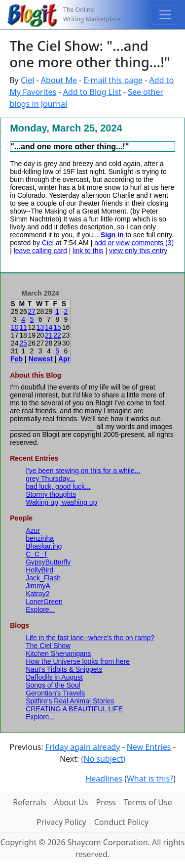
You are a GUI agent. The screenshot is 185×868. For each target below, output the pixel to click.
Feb (17, 359)
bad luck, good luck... (58, 486)
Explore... (40, 609)
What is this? (150, 779)
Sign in (112, 235)
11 (23, 327)
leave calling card (40, 251)
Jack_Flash (43, 578)
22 (57, 335)
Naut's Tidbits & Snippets (64, 669)
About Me (59, 80)
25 (23, 343)
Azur (33, 530)
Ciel (27, 80)
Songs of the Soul (53, 685)
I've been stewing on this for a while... (83, 471)
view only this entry (138, 251)
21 (49, 335)
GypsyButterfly (48, 562)
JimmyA (38, 586)
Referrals (29, 802)
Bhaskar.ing (44, 546)
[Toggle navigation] (165, 15)
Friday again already (83, 747)
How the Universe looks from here (78, 661)
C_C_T (37, 554)
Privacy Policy (61, 822)
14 (49, 327)
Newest (41, 359)
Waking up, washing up (61, 502)
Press (106, 802)
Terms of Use (148, 802)
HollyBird (39, 570)
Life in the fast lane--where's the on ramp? (90, 638)
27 (32, 311)
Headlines (104, 779)
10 (15, 327)
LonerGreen (44, 602)
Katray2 (37, 594)
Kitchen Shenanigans (58, 653)
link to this (88, 251)
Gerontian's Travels (55, 693)
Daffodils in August (54, 677)
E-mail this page (113, 80)
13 (40, 327)
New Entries (149, 747)
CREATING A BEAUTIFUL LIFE (74, 709)
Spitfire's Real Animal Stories (70, 701)
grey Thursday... (50, 478)
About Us (71, 802)
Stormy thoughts (51, 494)
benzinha (40, 538)
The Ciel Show (48, 646)
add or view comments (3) (134, 243)
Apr (64, 359)
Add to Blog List (92, 92)
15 (57, 327)
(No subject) (103, 759)
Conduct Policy (121, 822)
